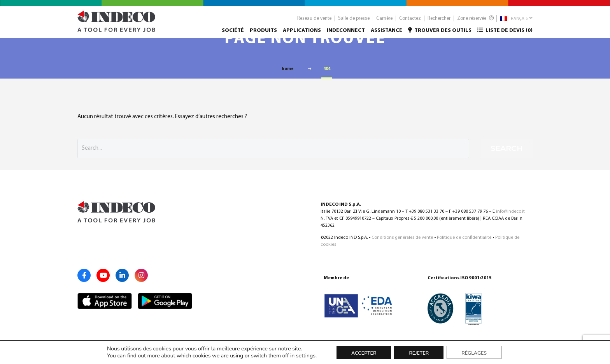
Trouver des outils (440, 33)
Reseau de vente (314, 22)
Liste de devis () (505, 33)
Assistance (387, 34)
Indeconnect (346, 34)
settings (306, 356)
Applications (302, 34)
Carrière (384, 22)
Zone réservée (476, 21)
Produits (263, 34)
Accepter (364, 353)
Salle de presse (354, 22)
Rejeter (419, 353)
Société (233, 34)
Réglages (474, 353)
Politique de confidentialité (464, 238)
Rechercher (439, 22)
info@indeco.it (510, 212)
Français (516, 21)
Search (507, 148)
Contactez (410, 22)
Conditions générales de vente (402, 238)
